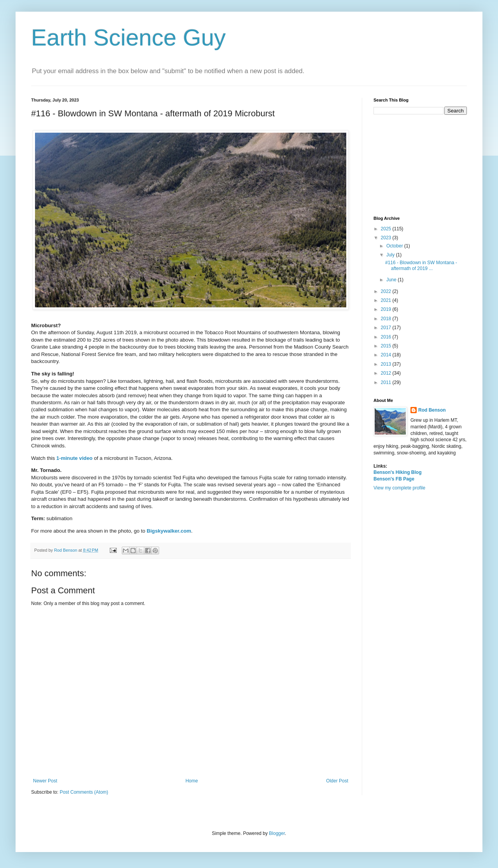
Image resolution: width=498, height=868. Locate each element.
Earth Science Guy (128, 38)
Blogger (277, 833)
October (395, 246)
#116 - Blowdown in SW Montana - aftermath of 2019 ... (421, 265)
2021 (387, 300)
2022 (387, 291)
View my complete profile (399, 488)
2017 (387, 328)
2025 (387, 229)
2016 (387, 337)
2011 (387, 382)
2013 (387, 364)
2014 (387, 355)
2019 (387, 309)
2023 (387, 238)
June (392, 280)
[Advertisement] (420, 165)
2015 (387, 346)
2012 (387, 373)
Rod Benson (432, 410)
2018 (387, 319)
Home (192, 781)
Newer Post (45, 781)
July (391, 255)
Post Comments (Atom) (84, 792)
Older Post (337, 781)
